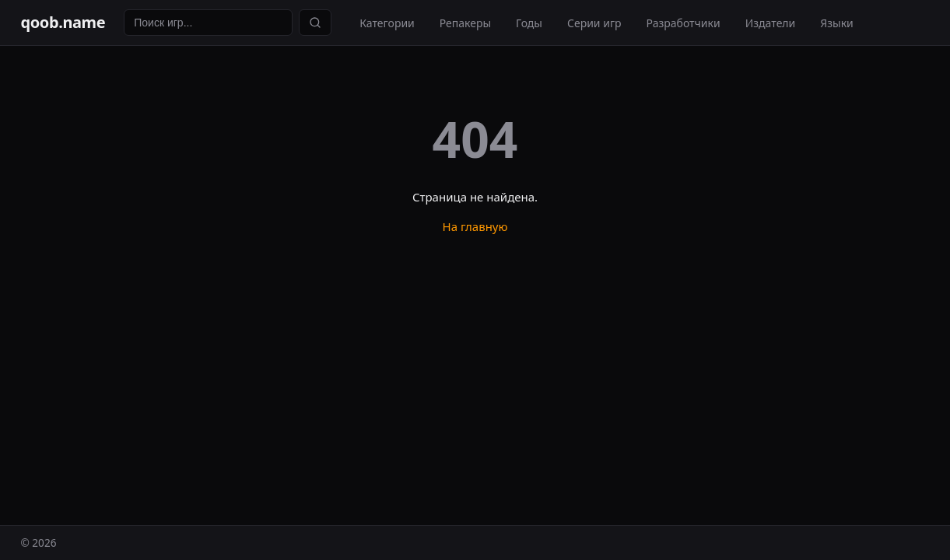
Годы (529, 23)
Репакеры (465, 23)
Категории (387, 23)
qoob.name (63, 22)
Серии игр (594, 23)
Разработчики (684, 23)
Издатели (771, 23)
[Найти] (315, 23)
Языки (837, 23)
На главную (475, 226)
